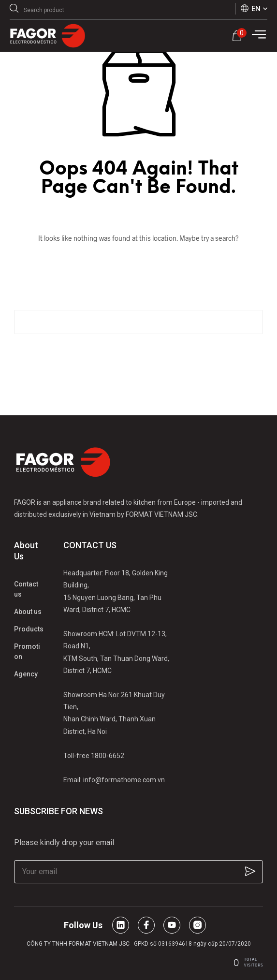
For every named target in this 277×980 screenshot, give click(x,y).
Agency (26, 674)
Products (29, 629)
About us (28, 612)
